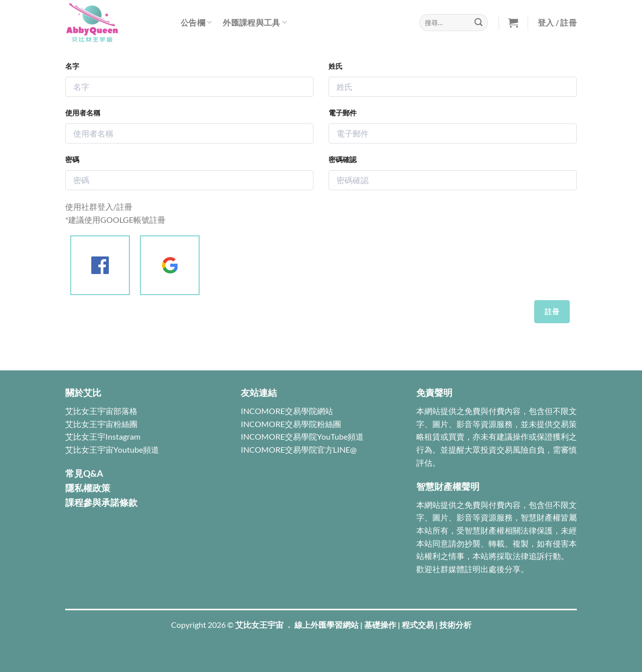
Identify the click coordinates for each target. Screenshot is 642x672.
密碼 (72, 159)
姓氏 (336, 66)
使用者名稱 (83, 113)
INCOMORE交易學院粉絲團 (291, 424)
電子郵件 (343, 113)
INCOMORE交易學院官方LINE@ (299, 449)
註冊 (552, 311)
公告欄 (196, 22)
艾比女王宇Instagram (103, 436)
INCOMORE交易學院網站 (287, 411)
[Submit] (478, 23)
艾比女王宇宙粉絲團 (101, 424)
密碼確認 (343, 159)
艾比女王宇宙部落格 (101, 411)
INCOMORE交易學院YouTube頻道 (302, 436)
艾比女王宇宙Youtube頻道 (112, 449)
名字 (72, 66)
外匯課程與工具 (255, 22)
